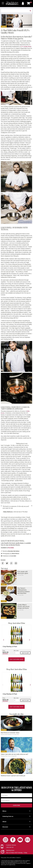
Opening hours (10, 850)
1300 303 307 (10, 847)
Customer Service (11, 845)
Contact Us (18, 858)
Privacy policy (4, 858)
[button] (23, 3)
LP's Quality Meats (26, 46)
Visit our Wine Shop (17, 659)
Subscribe (16, 805)
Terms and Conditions (11, 858)
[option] (16, 640)
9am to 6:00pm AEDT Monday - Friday (17, 853)
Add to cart (25, 653)
